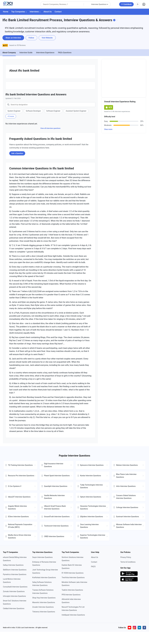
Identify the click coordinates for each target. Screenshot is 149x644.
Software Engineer (53, 111)
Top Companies (19, 12)
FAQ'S (93, 567)
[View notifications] (138, 4)
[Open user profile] (144, 4)
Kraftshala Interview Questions (44, 578)
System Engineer (14, 111)
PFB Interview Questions (71, 595)
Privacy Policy (126, 557)
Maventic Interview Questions (44, 602)
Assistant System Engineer (76, 111)
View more (108, 129)
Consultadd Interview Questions (15, 587)
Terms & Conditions (128, 562)
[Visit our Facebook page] (144, 628)
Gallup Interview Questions (13, 565)
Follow (31, 38)
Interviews (35, 12)
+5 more (11, 116)
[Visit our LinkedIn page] (139, 628)
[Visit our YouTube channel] (129, 628)
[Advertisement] (124, 78)
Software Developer (33, 111)
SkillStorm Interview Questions (15, 570)
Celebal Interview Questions (14, 608)
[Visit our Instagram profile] (134, 628)
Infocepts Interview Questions (14, 596)
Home (6, 12)
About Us (48, 12)
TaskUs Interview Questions (72, 590)
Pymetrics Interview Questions (15, 574)
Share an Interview (13, 38)
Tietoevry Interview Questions (44, 612)
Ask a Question (17, 153)
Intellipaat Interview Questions (73, 615)
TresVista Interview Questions (73, 578)
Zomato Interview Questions (14, 591)
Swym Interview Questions (43, 557)
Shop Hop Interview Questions (44, 598)
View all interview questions (50, 128)
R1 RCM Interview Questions (73, 573)
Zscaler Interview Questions (43, 607)
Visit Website (47, 38)
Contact (58, 12)
